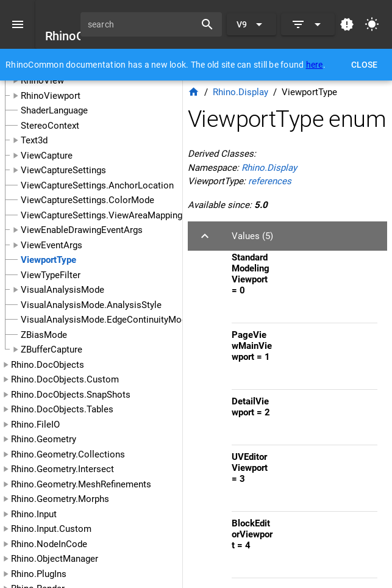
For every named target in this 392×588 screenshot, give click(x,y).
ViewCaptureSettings (63, 170)
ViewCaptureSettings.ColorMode (87, 200)
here (315, 65)
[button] (287, 236)
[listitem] (305, 284)
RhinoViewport (51, 96)
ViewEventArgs (52, 245)
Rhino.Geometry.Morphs (60, 499)
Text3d (34, 140)
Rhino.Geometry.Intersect (62, 469)
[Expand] (308, 24)
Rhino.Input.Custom (51, 529)
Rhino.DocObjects (48, 365)
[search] (142, 24)
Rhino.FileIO (35, 425)
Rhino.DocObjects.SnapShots (71, 395)
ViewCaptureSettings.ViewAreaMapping (102, 215)
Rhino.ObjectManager (55, 559)
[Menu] (18, 24)
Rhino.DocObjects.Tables (62, 409)
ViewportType (48, 260)
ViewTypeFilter (51, 275)
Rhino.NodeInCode (49, 544)
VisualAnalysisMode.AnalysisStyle (91, 305)
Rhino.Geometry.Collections (68, 454)
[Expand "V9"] (251, 24)
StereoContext (50, 126)
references (270, 181)
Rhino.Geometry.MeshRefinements (81, 484)
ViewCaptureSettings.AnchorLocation (97, 185)
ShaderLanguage (54, 110)
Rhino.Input (34, 514)
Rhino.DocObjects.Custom (65, 379)
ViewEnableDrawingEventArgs (82, 230)
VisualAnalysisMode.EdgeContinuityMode (106, 320)
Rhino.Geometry (44, 439)
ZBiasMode (44, 335)
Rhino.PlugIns (39, 574)
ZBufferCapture (52, 350)
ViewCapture (47, 156)
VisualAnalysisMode (62, 290)
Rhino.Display (241, 92)
